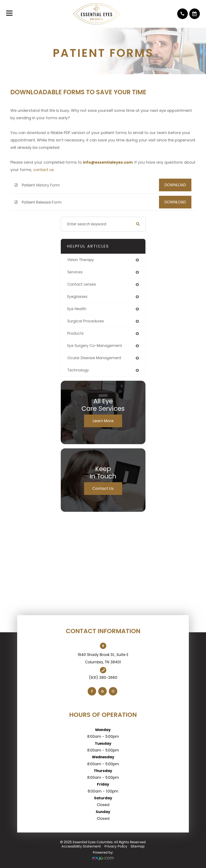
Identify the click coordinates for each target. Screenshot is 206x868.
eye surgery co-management (95, 346)
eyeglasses (77, 297)
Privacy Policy (116, 846)
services (75, 272)
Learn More (103, 421)
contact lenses (82, 284)
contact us (44, 170)
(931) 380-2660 (103, 678)
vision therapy (81, 260)
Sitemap (138, 846)
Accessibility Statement (81, 846)
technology (78, 370)
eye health (77, 309)
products (75, 333)
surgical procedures (86, 321)
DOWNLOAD (175, 185)
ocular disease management (94, 358)
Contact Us (103, 488)
